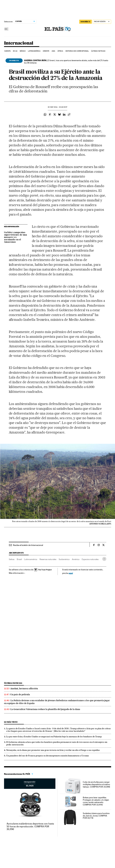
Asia (53, 51)
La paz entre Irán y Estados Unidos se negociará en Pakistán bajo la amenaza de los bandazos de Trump (54, 737)
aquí (71, 573)
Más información (17, 573)
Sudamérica (64, 559)
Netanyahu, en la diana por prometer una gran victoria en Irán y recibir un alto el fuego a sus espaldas (53, 750)
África (60, 51)
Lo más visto (11, 722)
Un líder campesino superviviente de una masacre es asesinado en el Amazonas (15, 237)
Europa (8, 51)
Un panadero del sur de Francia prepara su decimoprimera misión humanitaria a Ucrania (48, 756)
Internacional (19, 43)
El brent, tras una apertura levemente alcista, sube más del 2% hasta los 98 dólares (66, 62)
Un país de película (20, 694)
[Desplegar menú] (6, 29)
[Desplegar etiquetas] (104, 559)
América (76, 559)
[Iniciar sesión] (102, 22)
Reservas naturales (48, 559)
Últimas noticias (98, 51)
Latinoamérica (34, 51)
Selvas (12, 559)
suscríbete (86, 22)
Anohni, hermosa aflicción (24, 689)
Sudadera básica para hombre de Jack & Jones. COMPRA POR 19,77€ (96, 816)
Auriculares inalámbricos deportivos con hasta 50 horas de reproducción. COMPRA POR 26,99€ (30, 826)
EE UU (15, 51)
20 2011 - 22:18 (57, 107)
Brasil (19, 559)
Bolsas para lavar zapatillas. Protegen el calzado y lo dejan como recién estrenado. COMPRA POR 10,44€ (96, 801)
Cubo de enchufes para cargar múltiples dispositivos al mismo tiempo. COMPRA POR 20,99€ (97, 784)
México (23, 51)
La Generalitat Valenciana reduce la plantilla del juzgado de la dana (45, 709)
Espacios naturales (90, 559)
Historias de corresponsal (77, 51)
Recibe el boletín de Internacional (28, 545)
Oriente (46, 51)
